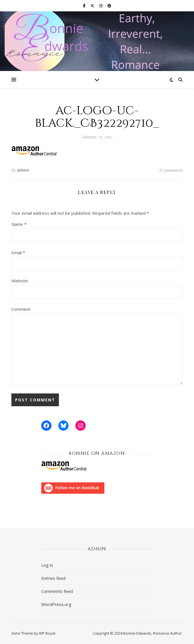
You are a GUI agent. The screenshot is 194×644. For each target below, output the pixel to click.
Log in (47, 565)
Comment (21, 309)
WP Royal (47, 633)
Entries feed (53, 578)
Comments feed (57, 591)
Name (19, 224)
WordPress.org (56, 604)
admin (23, 170)
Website (20, 281)
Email (18, 253)
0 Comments (171, 170)
